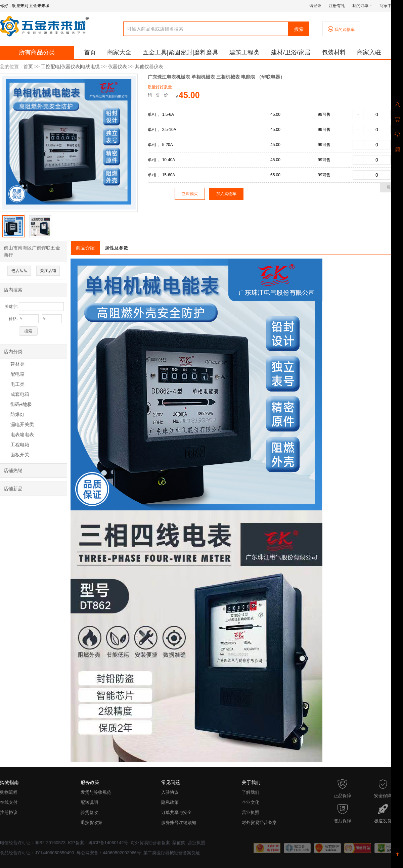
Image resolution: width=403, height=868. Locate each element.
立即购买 (190, 194)
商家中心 (389, 6)
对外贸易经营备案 (259, 823)
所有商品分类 (37, 52)
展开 (391, 187)
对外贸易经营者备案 (150, 843)
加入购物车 (226, 194)
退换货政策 (92, 823)
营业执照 (251, 812)
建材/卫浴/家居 (291, 52)
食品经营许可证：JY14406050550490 (37, 853)
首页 (90, 52)
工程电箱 (20, 445)
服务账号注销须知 (179, 823)
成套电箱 (20, 394)
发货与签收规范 (96, 792)
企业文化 (251, 802)
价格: (13, 319)
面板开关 (20, 455)
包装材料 (334, 52)
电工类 (17, 384)
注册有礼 (337, 6)
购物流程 (9, 792)
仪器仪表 (118, 66)
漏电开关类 (22, 424)
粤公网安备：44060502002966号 (109, 853)
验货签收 (89, 812)
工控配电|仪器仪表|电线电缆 (70, 66)
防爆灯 (17, 414)
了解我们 (251, 792)
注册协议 (9, 812)
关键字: (11, 307)
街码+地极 (21, 404)
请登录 (315, 6)
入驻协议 (170, 792)
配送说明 (89, 802)
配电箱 (17, 374)
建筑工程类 (244, 52)
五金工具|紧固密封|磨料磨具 (181, 52)
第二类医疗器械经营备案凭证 (172, 853)
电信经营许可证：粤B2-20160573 (33, 843)
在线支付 (9, 802)
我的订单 (362, 6)
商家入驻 (369, 52)
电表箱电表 (22, 435)
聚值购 (179, 843)
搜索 (299, 29)
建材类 (17, 364)
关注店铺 (48, 271)
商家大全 (119, 52)
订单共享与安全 (176, 812)
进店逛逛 (19, 271)
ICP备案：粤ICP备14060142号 (98, 843)
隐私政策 (170, 802)
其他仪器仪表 (149, 66)
